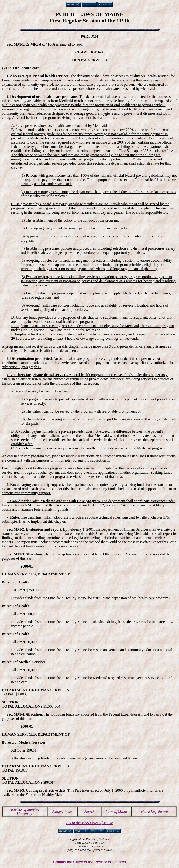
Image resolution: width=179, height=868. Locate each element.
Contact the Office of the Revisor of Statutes (89, 862)
